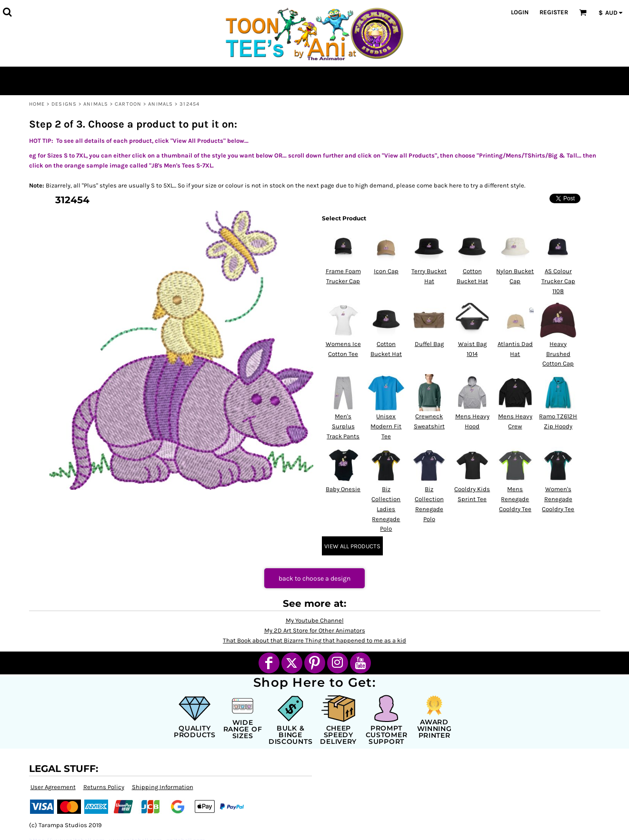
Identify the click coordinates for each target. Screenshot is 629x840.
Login (520, 12)
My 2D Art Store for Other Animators (315, 630)
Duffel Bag (429, 344)
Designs (64, 104)
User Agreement (53, 787)
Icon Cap (386, 271)
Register (554, 12)
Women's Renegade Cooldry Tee (558, 499)
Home (37, 104)
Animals (96, 104)
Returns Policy (104, 787)
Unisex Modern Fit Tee (386, 426)
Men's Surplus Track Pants (343, 426)
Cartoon (128, 104)
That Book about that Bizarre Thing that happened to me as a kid (314, 640)
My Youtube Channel (315, 620)
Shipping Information (163, 787)
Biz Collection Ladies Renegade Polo (386, 509)
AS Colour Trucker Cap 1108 (558, 281)
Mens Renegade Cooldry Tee (515, 499)
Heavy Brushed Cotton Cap (558, 354)
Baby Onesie (343, 489)
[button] (7, 12)
